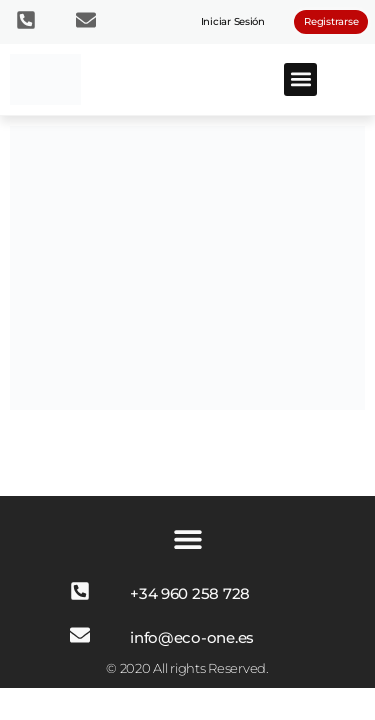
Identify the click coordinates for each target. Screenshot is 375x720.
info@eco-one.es (192, 637)
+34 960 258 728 (190, 593)
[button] (300, 79)
